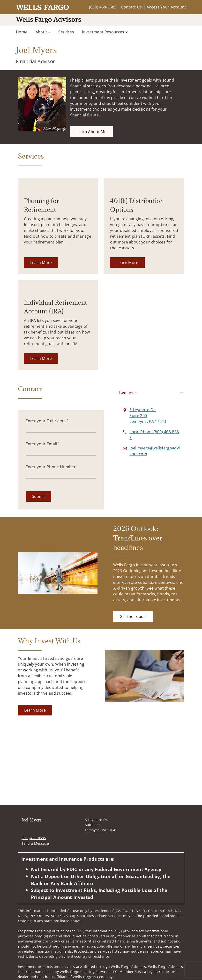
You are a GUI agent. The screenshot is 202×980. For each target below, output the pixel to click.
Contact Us (132, 7)
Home (22, 32)
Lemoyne (128, 393)
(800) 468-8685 (103, 7)
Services (66, 32)
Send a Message (35, 843)
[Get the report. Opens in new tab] (133, 616)
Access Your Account (166, 7)
